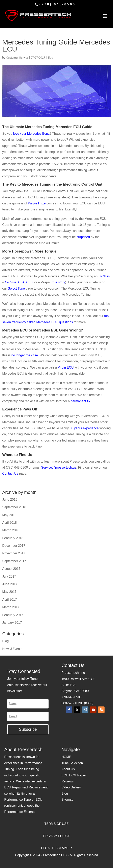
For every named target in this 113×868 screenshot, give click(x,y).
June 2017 (10, 584)
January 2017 (12, 623)
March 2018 (11, 530)
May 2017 (9, 592)
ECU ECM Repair (74, 775)
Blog (50, 58)
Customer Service (17, 58)
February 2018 (13, 538)
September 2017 (14, 561)
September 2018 (14, 507)
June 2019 (10, 500)
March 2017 (11, 607)
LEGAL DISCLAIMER (56, 848)
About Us (68, 769)
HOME (66, 757)
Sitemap (67, 800)
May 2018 (9, 515)
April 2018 (9, 523)
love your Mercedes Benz (31, 134)
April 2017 (9, 600)
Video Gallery (71, 787)
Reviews (67, 781)
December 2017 (14, 546)
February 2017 (13, 615)
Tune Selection (72, 763)
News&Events (12, 649)
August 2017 (11, 569)
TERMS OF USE (56, 824)
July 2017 (9, 576)
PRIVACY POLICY (57, 836)
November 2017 (14, 553)
